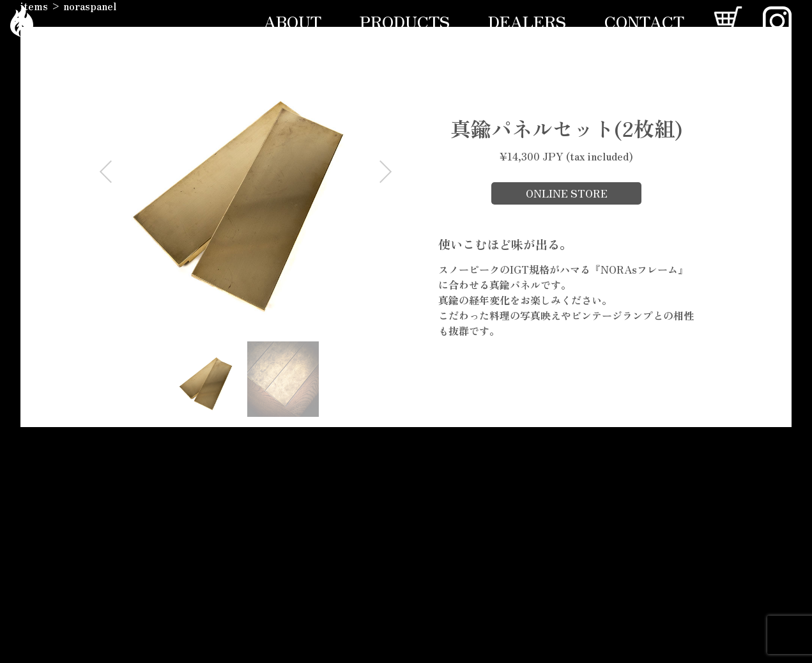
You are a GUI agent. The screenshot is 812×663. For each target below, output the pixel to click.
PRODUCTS (405, 21)
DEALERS (527, 21)
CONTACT (644, 21)
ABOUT (293, 21)
